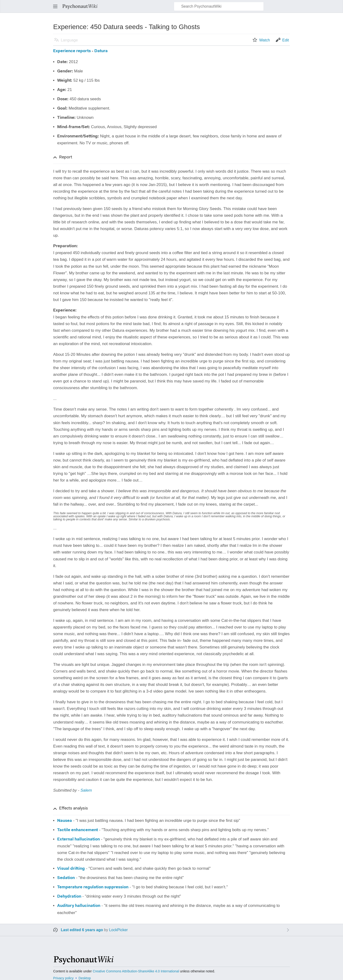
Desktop (85, 978)
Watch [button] (265, 40)
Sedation (66, 878)
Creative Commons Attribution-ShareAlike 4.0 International (136, 971)
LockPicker (118, 930)
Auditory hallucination (79, 906)
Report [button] (66, 157)
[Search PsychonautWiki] (219, 6)
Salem (86, 790)
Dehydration (69, 897)
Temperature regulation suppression (93, 887)
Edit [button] (286, 40)
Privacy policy (63, 978)
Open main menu (57, 9)
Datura (101, 51)
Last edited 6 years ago (82, 930)
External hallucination (78, 839)
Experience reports (72, 51)
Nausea (65, 821)
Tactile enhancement (78, 830)
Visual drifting (71, 869)
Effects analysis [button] (73, 809)
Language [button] (69, 40)
